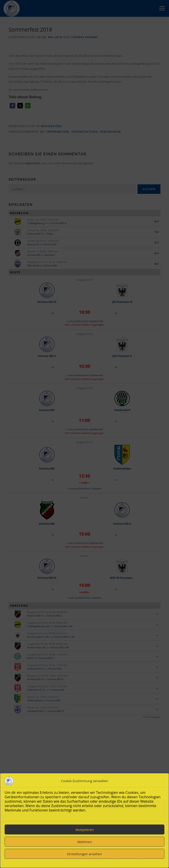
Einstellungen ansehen (84, 854)
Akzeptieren (84, 830)
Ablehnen (85, 842)
